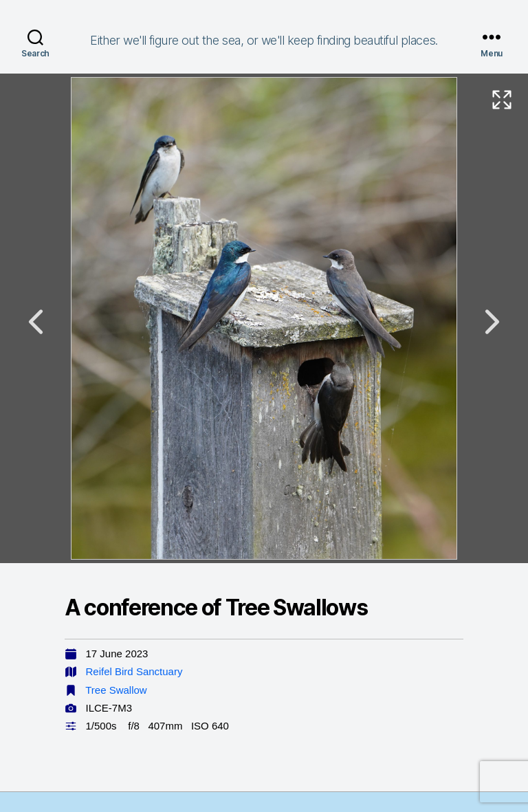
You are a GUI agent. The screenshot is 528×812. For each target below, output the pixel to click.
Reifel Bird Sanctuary (134, 671)
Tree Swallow (116, 690)
